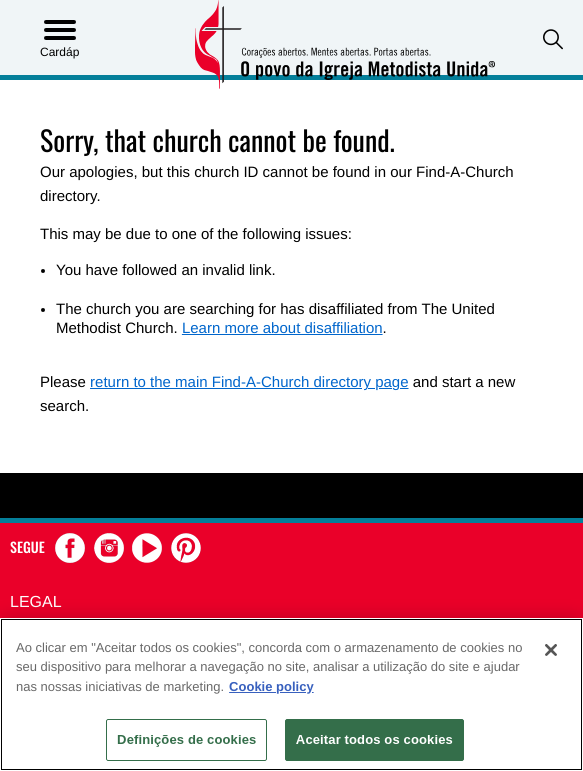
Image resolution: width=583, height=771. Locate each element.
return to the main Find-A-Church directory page (249, 382)
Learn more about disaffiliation (282, 328)
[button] (553, 39)
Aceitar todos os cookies (374, 739)
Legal (36, 602)
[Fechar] (551, 650)
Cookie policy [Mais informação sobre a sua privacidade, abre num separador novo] (271, 686)
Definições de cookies (186, 739)
